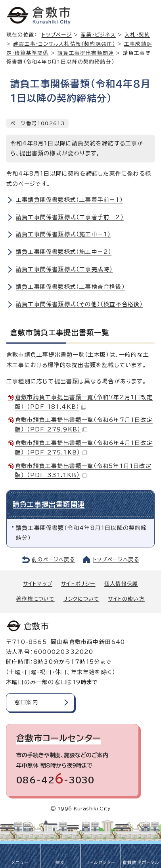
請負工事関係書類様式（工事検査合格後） (70, 287)
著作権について (35, 599)
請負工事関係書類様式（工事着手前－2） (70, 217)
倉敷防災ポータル (141, 862)
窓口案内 (26, 702)
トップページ (57, 35)
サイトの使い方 (126, 599)
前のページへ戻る (53, 560)
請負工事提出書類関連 (86, 53)
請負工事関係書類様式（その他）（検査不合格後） (80, 304)
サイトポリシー (78, 584)
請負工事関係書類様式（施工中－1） (63, 234)
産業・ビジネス (98, 35)
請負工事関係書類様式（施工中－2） (64, 252)
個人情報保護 (121, 584)
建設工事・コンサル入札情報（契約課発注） (64, 44)
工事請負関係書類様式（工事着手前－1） (69, 200)
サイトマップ (38, 584)
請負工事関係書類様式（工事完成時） (64, 269)
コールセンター (100, 862)
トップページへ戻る (116, 560)
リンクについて (81, 599)
